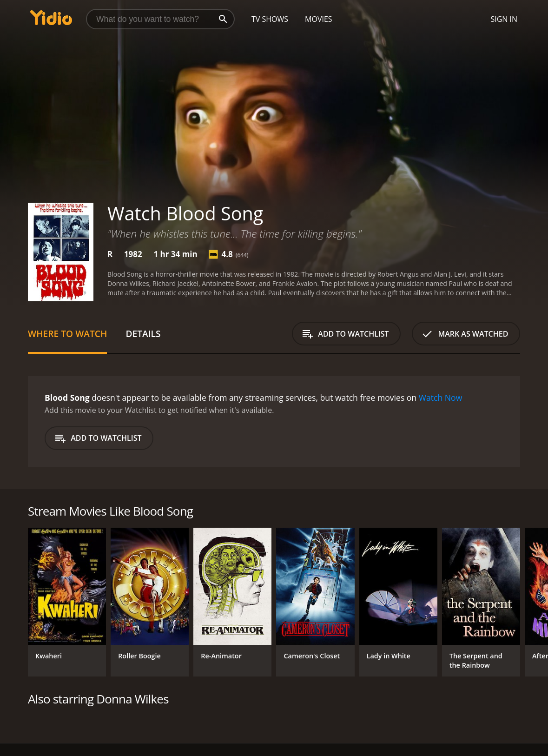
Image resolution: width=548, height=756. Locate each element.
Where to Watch (67, 334)
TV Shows (270, 19)
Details (143, 334)
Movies (319, 19)
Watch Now (441, 398)
